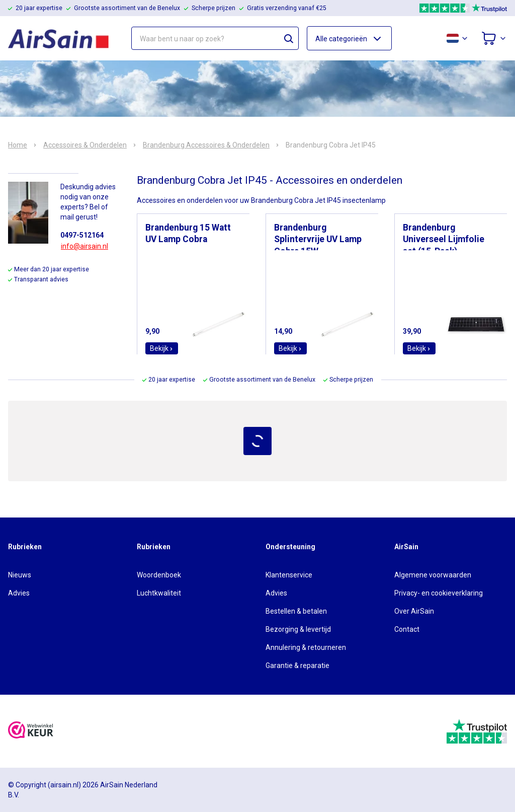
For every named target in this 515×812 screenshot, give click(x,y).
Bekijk (162, 348)
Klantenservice (289, 575)
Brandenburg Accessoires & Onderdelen (206, 145)
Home (18, 145)
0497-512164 (82, 235)
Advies (19, 593)
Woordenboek (159, 575)
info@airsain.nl (84, 246)
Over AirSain (414, 611)
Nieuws (20, 575)
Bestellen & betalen (296, 611)
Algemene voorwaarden (433, 575)
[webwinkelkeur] (31, 731)
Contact (407, 629)
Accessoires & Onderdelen (85, 145)
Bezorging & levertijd (298, 629)
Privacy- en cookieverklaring (439, 593)
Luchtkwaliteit (159, 593)
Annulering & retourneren (306, 647)
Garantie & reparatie (297, 666)
